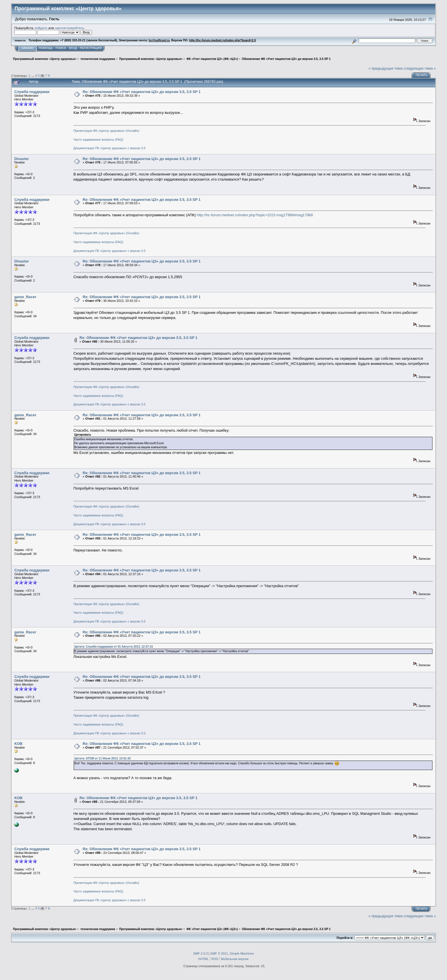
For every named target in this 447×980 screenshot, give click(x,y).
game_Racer (25, 297)
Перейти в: (345, 938)
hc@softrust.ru (159, 40)
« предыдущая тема (386, 68)
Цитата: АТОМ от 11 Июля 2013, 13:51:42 (103, 758)
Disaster (22, 159)
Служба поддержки (32, 92)
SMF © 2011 (219, 953)
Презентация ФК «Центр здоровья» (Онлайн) (106, 131)
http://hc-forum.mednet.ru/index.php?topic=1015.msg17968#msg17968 (255, 215)
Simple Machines (242, 953)
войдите (41, 28)
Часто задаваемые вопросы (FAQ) (98, 140)
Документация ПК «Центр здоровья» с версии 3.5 (110, 148)
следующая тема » (420, 68)
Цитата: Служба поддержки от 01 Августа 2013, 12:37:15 (114, 647)
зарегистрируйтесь (69, 28)
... (33, 75)
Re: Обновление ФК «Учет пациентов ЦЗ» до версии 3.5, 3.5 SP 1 (142, 92)
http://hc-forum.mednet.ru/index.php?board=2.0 (222, 40)
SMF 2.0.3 (200, 953)
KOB (18, 744)
